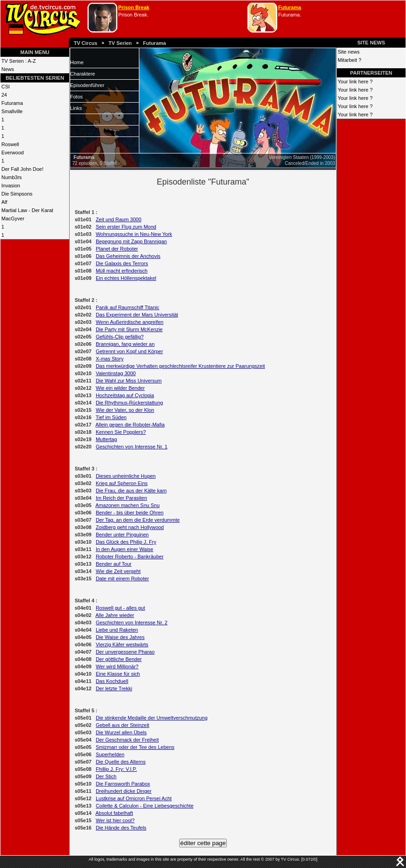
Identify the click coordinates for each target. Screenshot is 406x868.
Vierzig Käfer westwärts (122, 644)
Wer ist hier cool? (115, 820)
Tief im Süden (111, 417)
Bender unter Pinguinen (122, 535)
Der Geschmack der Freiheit (127, 740)
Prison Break (134, 7)
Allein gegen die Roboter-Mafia (130, 425)
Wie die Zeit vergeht (118, 571)
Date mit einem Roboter (122, 579)
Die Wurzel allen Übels (121, 732)
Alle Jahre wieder (115, 615)
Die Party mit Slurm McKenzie (129, 329)
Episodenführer (87, 85)
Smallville (12, 111)
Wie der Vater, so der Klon (125, 410)
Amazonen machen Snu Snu (127, 505)
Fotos (77, 97)
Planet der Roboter (117, 249)
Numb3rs (12, 177)
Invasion (11, 186)
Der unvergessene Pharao (125, 652)
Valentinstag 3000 (116, 373)
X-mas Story (110, 359)
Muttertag (106, 439)
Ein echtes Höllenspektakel (126, 278)
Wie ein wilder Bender (120, 388)
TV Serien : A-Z (19, 61)
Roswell (10, 144)
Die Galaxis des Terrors (122, 263)
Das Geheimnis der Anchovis (128, 256)
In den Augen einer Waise (125, 549)
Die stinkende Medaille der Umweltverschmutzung (152, 718)
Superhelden (110, 754)
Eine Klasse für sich (118, 674)
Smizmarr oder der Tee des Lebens (135, 747)
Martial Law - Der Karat (27, 210)
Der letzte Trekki (114, 688)
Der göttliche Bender (119, 659)
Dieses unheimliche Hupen (126, 476)
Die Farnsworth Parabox (123, 784)
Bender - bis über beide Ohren (130, 513)
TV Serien (120, 43)
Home (77, 62)
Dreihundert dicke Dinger (124, 791)
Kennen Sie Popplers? (121, 432)
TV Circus (85, 43)
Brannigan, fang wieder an (125, 344)
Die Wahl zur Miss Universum (129, 381)
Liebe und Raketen (117, 630)
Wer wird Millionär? (117, 666)
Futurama (290, 7)
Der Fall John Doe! (22, 169)
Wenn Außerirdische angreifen (130, 322)
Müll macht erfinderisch (122, 271)
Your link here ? (355, 82)
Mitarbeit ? (349, 60)
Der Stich (106, 776)
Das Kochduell (112, 681)
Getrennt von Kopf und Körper (129, 351)
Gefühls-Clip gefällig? (120, 337)
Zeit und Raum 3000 (119, 219)
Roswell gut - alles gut (121, 608)
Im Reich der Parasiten (121, 498)
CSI (5, 87)
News (8, 69)
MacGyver (13, 218)
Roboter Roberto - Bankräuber (130, 557)
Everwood (13, 153)
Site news (349, 52)
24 (4, 95)
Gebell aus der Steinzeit (123, 725)
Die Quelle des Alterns (121, 762)
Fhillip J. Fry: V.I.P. (116, 769)
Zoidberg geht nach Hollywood (130, 527)
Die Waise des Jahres (120, 637)
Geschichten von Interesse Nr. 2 (132, 622)
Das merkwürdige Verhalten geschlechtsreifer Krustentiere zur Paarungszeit (180, 366)
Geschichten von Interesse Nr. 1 (132, 447)
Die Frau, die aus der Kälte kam (131, 491)
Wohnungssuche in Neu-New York (134, 234)
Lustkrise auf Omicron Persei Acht (134, 798)
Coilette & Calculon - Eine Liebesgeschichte (145, 806)
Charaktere (82, 74)
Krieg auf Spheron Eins (122, 483)
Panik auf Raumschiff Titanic (128, 307)
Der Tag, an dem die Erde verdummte (138, 520)
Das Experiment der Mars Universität (137, 315)
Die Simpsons (17, 194)
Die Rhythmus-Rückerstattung (129, 403)
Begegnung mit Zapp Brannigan (131, 241)
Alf (4, 202)
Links (76, 108)
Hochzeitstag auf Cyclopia (125, 395)
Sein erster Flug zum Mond (126, 227)
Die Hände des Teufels (121, 828)
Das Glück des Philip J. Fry (126, 542)
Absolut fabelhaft (114, 813)
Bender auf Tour (114, 564)
